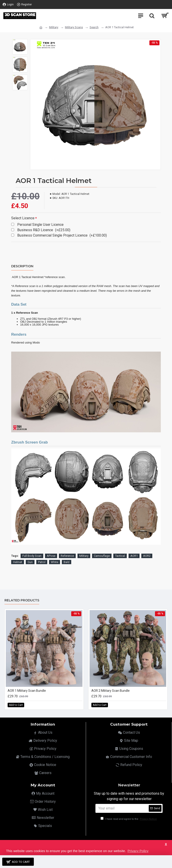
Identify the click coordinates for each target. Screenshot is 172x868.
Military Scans (74, 27)
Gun (30, 562)
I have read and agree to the (129, 819)
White (55, 562)
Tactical (120, 556)
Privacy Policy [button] (138, 851)
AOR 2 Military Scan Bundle (111, 691)
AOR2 (147, 556)
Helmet (18, 562)
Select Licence (23, 218)
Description (22, 266)
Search (94, 27)
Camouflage (102, 556)
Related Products (22, 600)
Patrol (42, 562)
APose (51, 556)
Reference (67, 556)
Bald (67, 562)
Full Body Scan (32, 556)
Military (54, 27)
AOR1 (134, 556)
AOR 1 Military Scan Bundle (27, 691)
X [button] (166, 844)
